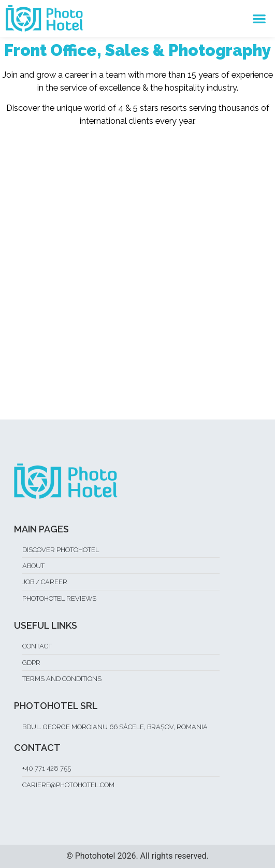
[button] (260, 18)
